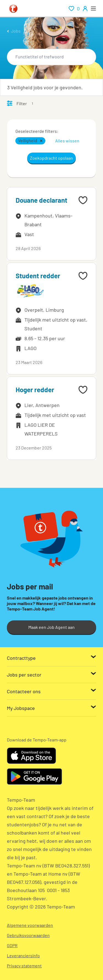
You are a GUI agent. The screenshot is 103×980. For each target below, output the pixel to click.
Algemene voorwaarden (30, 925)
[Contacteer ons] (51, 691)
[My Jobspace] (51, 708)
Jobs (16, 31)
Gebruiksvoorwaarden (28, 935)
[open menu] (93, 8)
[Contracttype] (51, 658)
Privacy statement (24, 966)
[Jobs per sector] (51, 675)
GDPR (12, 945)
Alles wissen (67, 141)
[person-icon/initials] (85, 8)
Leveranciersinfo (23, 955)
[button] (41, 141)
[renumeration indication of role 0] (74, 8)
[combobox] (51, 57)
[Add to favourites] (83, 200)
